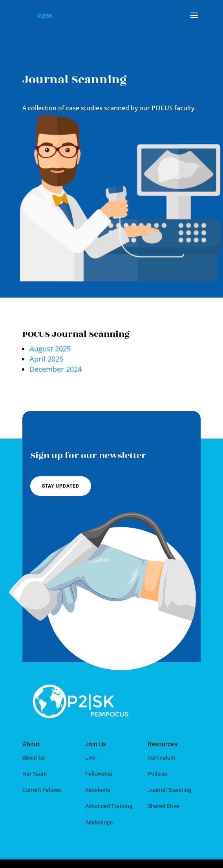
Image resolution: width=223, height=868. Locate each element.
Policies (158, 774)
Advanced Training (109, 806)
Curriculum (161, 758)
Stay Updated (61, 486)
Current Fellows (42, 790)
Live (90, 758)
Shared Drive (164, 806)
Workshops (99, 822)
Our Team (35, 774)
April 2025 (46, 359)
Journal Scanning (169, 790)
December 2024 (56, 369)
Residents (98, 790)
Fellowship (99, 774)
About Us (34, 758)
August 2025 (50, 349)
